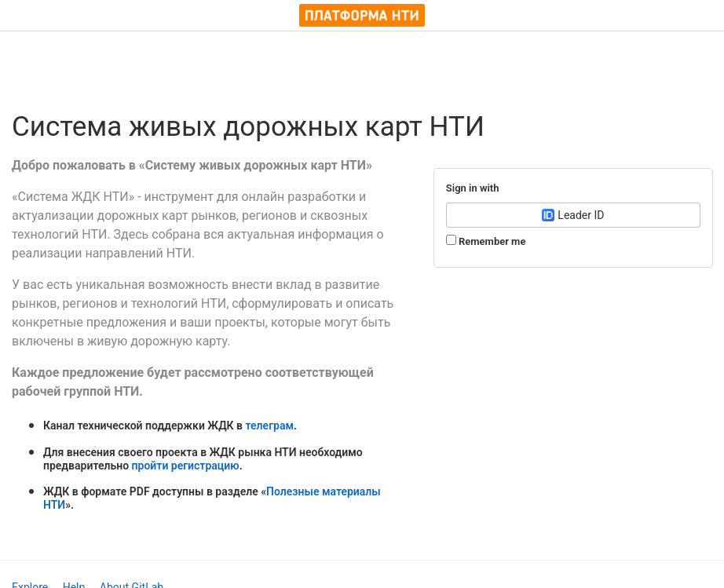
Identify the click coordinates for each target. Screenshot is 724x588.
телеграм (270, 425)
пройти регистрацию (186, 466)
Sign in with (473, 188)
